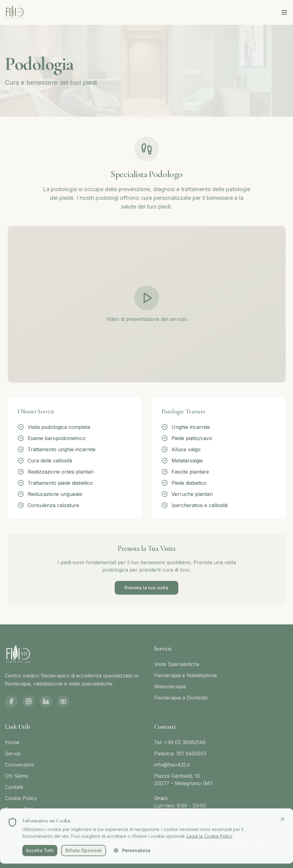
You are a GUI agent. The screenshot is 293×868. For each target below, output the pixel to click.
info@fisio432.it (172, 765)
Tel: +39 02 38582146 (180, 742)
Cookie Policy (21, 798)
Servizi (13, 753)
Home (12, 742)
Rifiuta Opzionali (84, 852)
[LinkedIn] (46, 701)
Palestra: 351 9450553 (180, 753)
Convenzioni (20, 765)
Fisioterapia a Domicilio (181, 698)
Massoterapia (170, 686)
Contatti (14, 787)
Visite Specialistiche (177, 664)
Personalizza (132, 852)
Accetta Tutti (40, 852)
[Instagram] (29, 701)
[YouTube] (63, 701)
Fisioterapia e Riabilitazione (186, 675)
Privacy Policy (22, 809)
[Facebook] (11, 701)
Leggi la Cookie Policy (210, 838)
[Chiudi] (282, 821)
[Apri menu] (284, 12)
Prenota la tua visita (146, 588)
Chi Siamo (17, 776)
